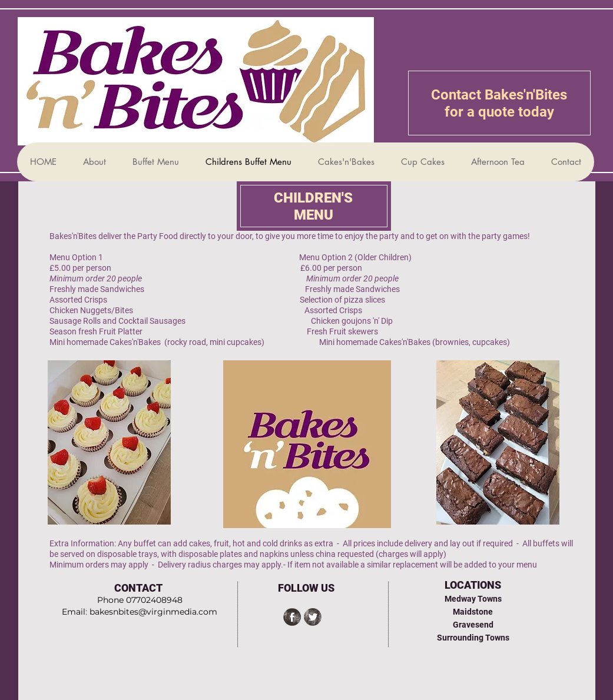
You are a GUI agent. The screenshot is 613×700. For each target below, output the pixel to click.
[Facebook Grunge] (292, 617)
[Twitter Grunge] (313, 617)
